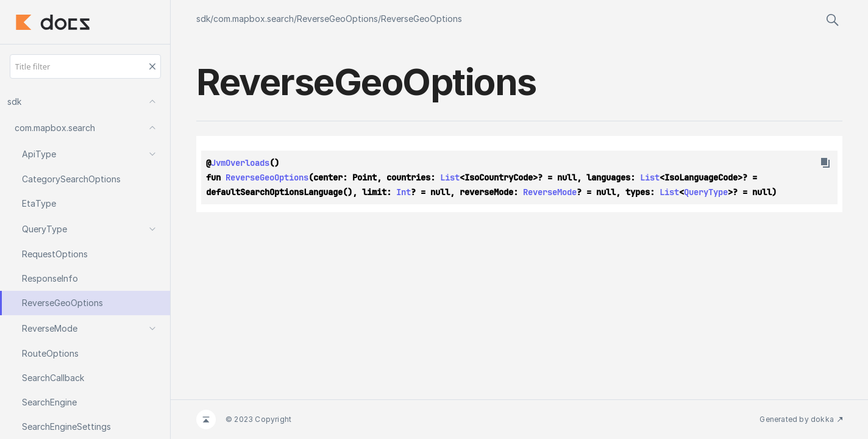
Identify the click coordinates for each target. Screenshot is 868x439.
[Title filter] (85, 66)
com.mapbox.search (254, 19)
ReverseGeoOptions (337, 19)
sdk (203, 19)
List (450, 177)
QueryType (706, 192)
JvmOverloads (240, 163)
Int (404, 192)
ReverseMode (550, 192)
